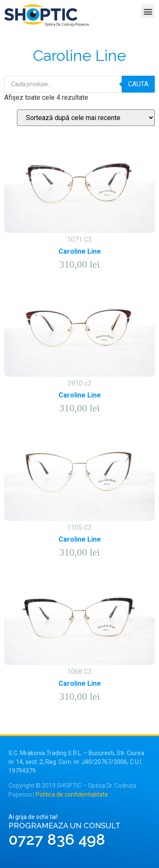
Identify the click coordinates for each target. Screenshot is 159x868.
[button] (148, 11)
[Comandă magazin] (86, 118)
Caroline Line (80, 251)
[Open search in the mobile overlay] (79, 84)
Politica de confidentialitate (72, 794)
